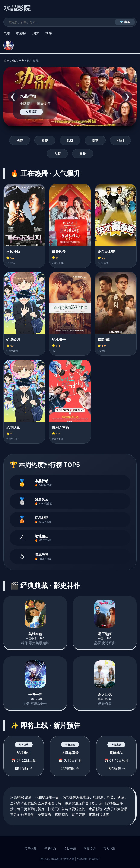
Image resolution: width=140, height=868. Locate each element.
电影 (7, 33)
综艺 (36, 33)
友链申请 (70, 849)
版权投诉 (90, 849)
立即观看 (31, 112)
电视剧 (21, 33)
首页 (6, 61)
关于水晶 (31, 849)
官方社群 (109, 849)
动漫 (49, 33)
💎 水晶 (125, 22)
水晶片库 (18, 61)
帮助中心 (50, 849)
